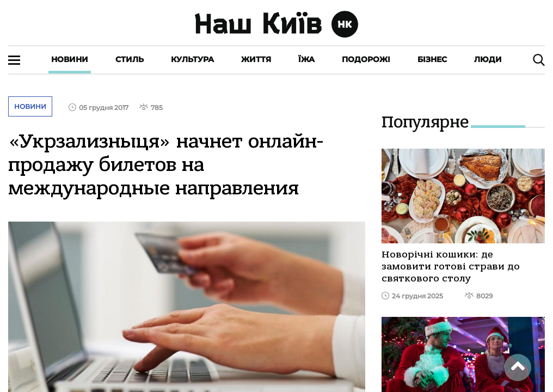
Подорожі (366, 59)
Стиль (130, 59)
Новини (70, 59)
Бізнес (432, 59)
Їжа (306, 59)
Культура (192, 59)
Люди (488, 59)
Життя (256, 59)
